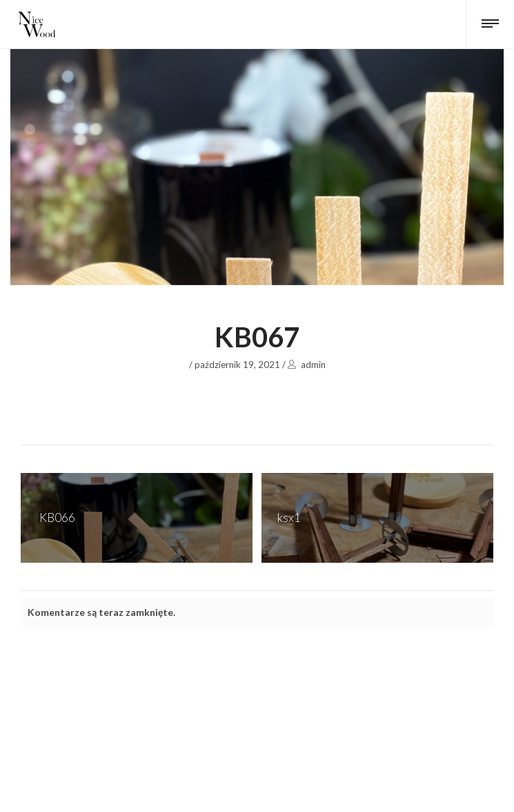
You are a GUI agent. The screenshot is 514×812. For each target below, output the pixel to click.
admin (313, 365)
